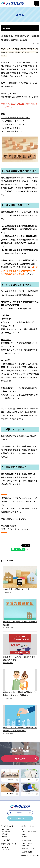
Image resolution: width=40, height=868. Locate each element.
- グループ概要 (5, 829)
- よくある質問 (25, 846)
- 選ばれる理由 (5, 832)
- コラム (23, 834)
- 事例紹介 (4, 836)
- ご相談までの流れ (26, 843)
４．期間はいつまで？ (11, 128)
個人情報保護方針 (27, 852)
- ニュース (24, 829)
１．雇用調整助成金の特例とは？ (16, 117)
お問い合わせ (26, 758)
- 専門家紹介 (5, 834)
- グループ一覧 (5, 850)
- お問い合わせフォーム (28, 848)
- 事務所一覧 (5, 847)
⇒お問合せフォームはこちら (14, 519)
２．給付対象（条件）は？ (13, 121)
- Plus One (24, 836)
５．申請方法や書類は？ (12, 131)
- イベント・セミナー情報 (28, 832)
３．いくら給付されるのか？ (14, 124)
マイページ (20, 818)
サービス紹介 (6, 840)
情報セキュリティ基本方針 (30, 856)
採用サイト (20, 813)
